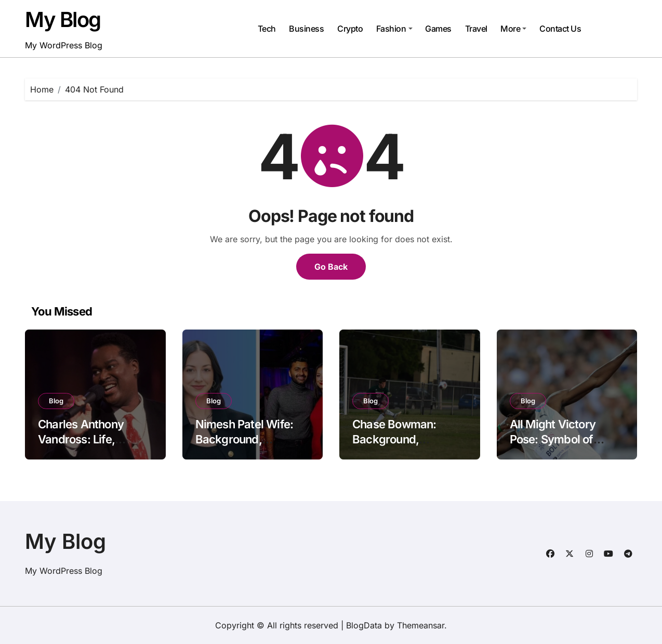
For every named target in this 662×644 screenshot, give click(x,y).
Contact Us (560, 29)
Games (438, 29)
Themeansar (421, 625)
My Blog (63, 19)
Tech (267, 29)
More (513, 29)
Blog (56, 401)
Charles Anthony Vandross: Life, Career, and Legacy (89, 439)
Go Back (331, 267)
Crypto (350, 29)
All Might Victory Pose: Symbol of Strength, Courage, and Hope (559, 446)
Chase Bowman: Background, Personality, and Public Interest (394, 446)
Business (306, 29)
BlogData (364, 625)
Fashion (394, 29)
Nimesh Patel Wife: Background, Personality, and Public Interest (244, 446)
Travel (476, 29)
